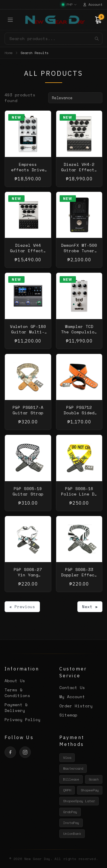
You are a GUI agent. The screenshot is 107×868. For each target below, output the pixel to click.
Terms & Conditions (17, 693)
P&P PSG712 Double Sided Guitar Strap (79, 413)
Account (93, 5)
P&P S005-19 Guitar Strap (28, 491)
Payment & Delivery (16, 707)
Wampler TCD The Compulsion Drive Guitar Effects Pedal (79, 335)
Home (9, 53)
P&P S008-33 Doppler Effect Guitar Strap (79, 575)
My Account (72, 697)
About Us (15, 681)
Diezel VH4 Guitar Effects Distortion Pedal (28, 253)
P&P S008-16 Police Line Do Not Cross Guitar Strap (79, 497)
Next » (90, 607)
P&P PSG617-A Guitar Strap (28, 410)
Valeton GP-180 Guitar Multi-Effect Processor (28, 335)
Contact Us (72, 687)
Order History (76, 706)
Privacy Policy (23, 719)
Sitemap (68, 715)
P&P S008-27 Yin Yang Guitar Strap (28, 575)
